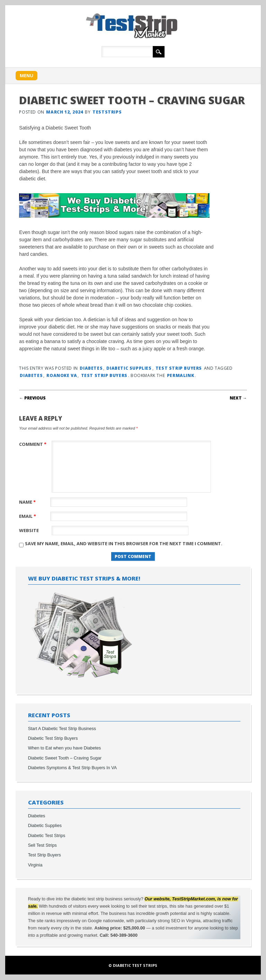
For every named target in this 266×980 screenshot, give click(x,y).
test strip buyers (104, 375)
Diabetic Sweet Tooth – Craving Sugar (65, 758)
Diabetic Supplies (129, 368)
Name (28, 502)
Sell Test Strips (42, 845)
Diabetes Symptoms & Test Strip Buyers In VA (72, 768)
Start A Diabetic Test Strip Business (62, 729)
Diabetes (91, 368)
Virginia (35, 865)
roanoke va (62, 375)
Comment (34, 444)
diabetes (31, 375)
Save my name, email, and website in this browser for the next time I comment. (124, 543)
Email (28, 516)
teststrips (107, 112)
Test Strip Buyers (179, 368)
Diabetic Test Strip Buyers (53, 738)
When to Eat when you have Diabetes (65, 748)
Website (29, 530)
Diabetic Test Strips (47, 836)
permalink (180, 375)
